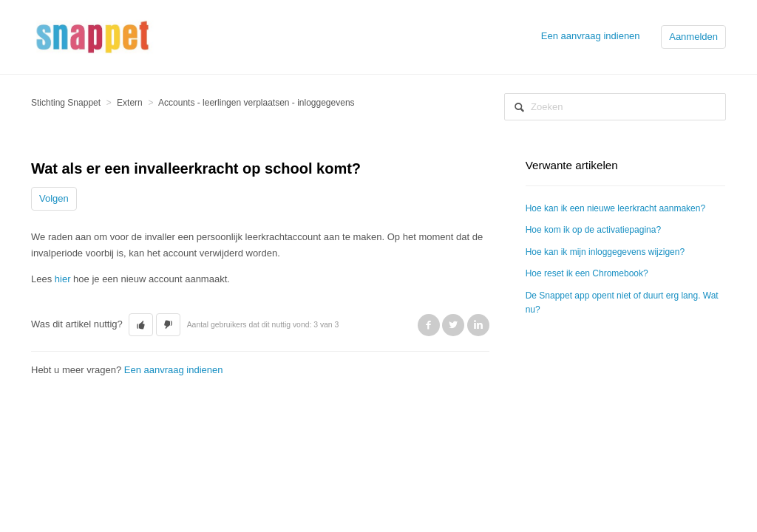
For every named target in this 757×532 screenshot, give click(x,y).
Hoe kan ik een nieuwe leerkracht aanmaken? (615, 208)
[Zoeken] (615, 107)
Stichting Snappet (66, 103)
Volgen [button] (54, 198)
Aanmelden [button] (693, 37)
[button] (141, 325)
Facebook (429, 325)
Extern (130, 103)
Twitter (453, 325)
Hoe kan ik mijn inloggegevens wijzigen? (605, 252)
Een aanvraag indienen (591, 36)
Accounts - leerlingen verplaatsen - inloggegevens (257, 103)
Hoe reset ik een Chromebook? (587, 273)
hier (63, 279)
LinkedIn (478, 325)
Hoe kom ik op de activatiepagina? (593, 230)
